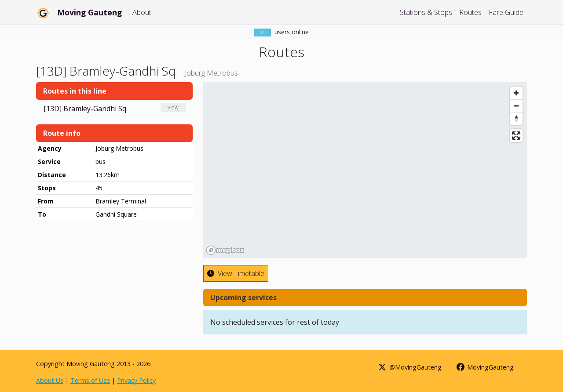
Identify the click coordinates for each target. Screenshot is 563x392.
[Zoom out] (516, 106)
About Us (50, 380)
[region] (365, 170)
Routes (470, 12)
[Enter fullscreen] (516, 136)
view (173, 107)
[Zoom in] (516, 93)
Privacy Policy (136, 380)
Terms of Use (90, 380)
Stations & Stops (426, 12)
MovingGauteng (485, 367)
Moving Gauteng (90, 12)
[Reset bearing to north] (516, 118)
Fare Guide (506, 12)
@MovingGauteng (409, 367)
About (142, 12)
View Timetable (236, 273)
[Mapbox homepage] (225, 250)
